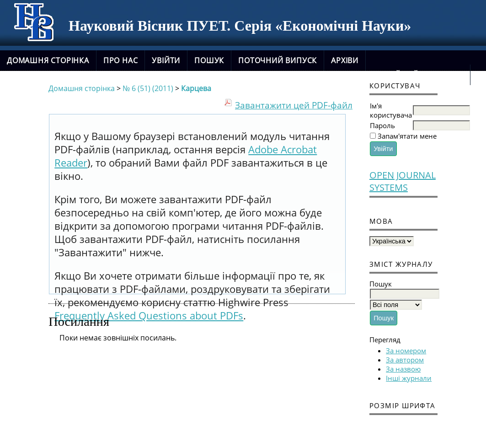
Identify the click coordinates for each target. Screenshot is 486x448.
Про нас (121, 60)
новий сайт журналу (418, 75)
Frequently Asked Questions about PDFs (149, 316)
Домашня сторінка (48, 60)
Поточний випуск (278, 60)
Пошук (209, 60)
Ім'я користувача (391, 110)
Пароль (382, 125)
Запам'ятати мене (407, 136)
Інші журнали (409, 378)
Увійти (166, 60)
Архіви (345, 60)
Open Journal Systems (403, 181)
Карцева (196, 88)
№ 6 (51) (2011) (148, 88)
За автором (405, 360)
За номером (406, 351)
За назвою (403, 369)
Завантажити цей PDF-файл (294, 105)
